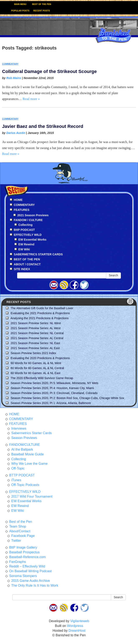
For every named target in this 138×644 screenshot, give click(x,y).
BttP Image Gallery (23, 547)
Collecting (25, 225)
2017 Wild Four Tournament (32, 496)
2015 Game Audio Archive (31, 581)
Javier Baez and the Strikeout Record (43, 126)
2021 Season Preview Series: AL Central (37, 338)
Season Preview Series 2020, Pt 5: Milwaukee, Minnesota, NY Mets (54, 383)
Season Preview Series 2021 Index (33, 353)
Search (113, 275)
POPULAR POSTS (20, 11)
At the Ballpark (22, 449)
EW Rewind (26, 244)
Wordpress (75, 626)
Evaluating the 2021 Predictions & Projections (40, 313)
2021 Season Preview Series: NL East (35, 343)
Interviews (19, 428)
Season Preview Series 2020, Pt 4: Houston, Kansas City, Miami (52, 388)
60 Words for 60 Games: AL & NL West (36, 363)
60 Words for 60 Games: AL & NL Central (37, 368)
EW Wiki (24, 249)
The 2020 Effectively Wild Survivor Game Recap (42, 378)
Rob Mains (14, 78)
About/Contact (20, 531)
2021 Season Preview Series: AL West (36, 328)
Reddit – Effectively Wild (27, 566)
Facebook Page (23, 536)
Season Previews (24, 438)
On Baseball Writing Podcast (30, 571)
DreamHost (77, 631)
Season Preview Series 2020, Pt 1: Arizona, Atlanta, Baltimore (51, 403)
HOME (14, 414)
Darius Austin (16, 133)
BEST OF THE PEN (42, 4)
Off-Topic (18, 468)
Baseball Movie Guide (28, 454)
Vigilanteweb (80, 621)
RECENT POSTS (42, 11)
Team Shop (18, 526)
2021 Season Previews (33, 215)
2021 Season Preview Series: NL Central (37, 333)
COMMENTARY (10, 64)
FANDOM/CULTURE (25, 445)
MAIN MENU (20, 4)
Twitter (16, 541)
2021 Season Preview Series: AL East (35, 348)
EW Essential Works (32, 240)
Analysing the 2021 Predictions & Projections (40, 318)
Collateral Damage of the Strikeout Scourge (49, 71)
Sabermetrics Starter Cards (32, 433)
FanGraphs (18, 562)
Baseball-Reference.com (27, 557)
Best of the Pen (21, 522)
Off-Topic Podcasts (25, 485)
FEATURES (18, 424)
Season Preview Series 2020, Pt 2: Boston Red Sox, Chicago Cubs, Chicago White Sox (67, 398)
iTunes (16, 480)
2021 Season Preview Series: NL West (36, 323)
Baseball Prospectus (24, 552)
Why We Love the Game (29, 464)
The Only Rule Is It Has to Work (35, 585)
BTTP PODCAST (22, 475)
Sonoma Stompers (23, 576)
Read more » (31, 99)
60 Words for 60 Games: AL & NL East (35, 373)
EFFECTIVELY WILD (25, 492)
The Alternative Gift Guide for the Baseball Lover (42, 308)
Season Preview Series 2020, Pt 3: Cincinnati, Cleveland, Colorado (54, 393)
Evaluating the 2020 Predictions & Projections (40, 358)
